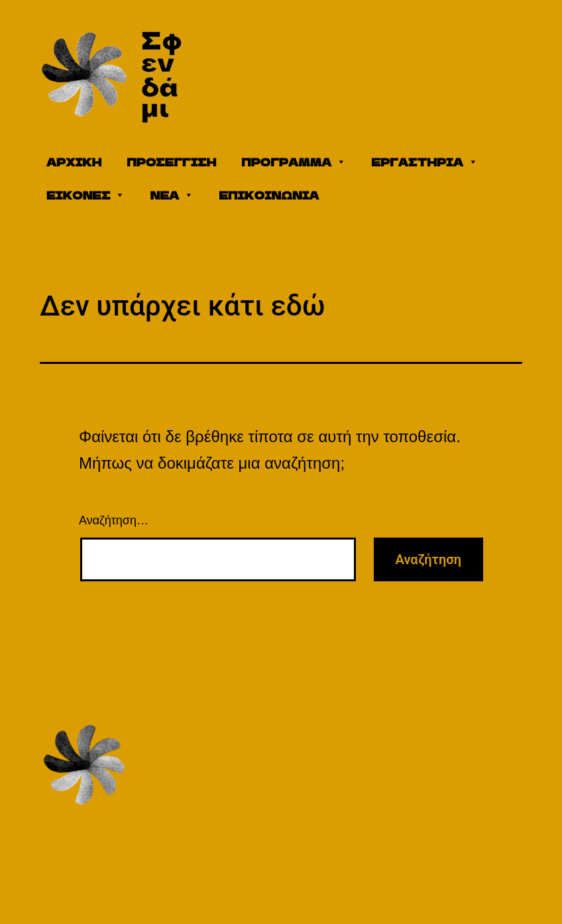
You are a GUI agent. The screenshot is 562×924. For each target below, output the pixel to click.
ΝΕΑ (172, 195)
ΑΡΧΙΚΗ (74, 162)
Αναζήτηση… (114, 520)
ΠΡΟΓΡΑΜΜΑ (294, 162)
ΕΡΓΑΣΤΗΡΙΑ (424, 162)
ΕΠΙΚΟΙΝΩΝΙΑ (269, 195)
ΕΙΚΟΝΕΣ (85, 195)
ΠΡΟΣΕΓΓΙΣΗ (171, 162)
